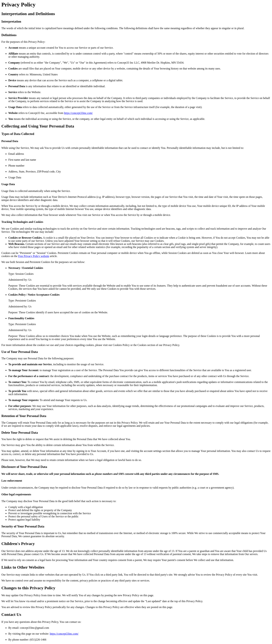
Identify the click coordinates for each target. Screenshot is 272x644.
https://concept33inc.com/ (78, 113)
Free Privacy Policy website (34, 256)
